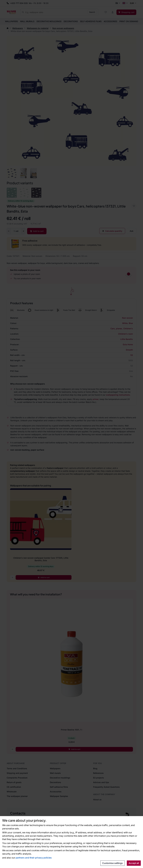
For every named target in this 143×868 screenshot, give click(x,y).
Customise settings (112, 863)
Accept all (134, 863)
